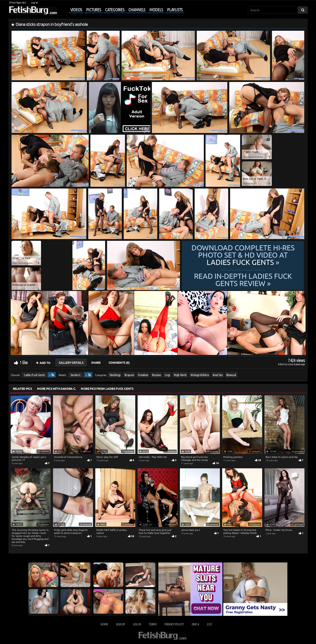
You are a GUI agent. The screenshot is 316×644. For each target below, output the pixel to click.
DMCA (195, 624)
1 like (24, 362)
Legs (167, 375)
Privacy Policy (174, 624)
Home (104, 624)
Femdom (143, 375)
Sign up (121, 624)
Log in (35, 2)
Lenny (291, 364)
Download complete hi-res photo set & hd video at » (243, 255)
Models (156, 9)
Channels (137, 9)
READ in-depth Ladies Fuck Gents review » (243, 279)
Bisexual (231, 375)
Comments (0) (119, 362)
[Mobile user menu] (121, 10)
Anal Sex (218, 375)
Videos (76, 9)
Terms (153, 624)
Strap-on (129, 375)
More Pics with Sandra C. (56, 388)
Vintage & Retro (199, 375)
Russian (156, 375)
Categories (115, 9)
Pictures (94, 9)
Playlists (175, 9)
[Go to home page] (33, 10)
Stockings (115, 375)
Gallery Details (71, 362)
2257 (209, 624)
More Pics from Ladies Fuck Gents (107, 388)
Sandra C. (76, 375)
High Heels (180, 375)
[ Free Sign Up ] (18, 2)
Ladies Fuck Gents (34, 375)
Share (96, 362)
